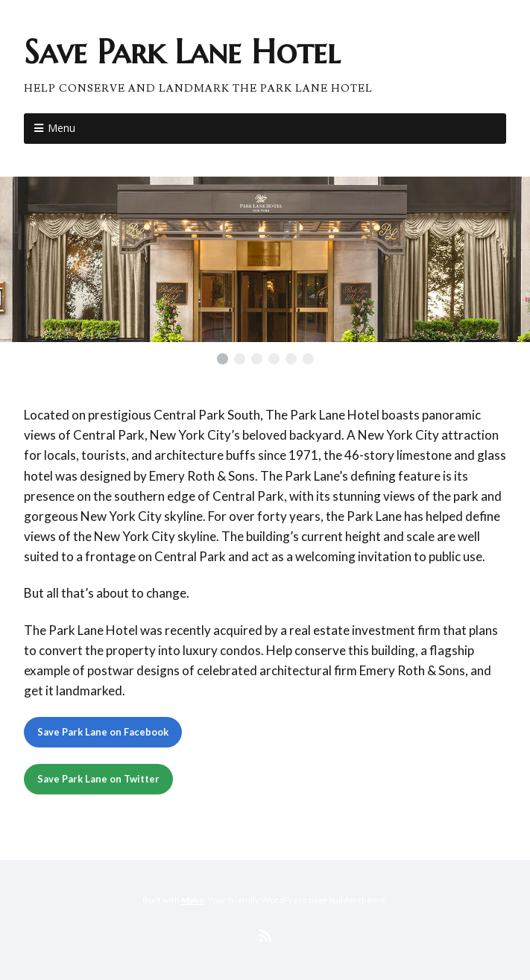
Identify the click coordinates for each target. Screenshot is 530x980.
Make (193, 900)
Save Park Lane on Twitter (98, 779)
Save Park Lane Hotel (182, 52)
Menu (61, 128)
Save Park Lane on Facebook (103, 732)
